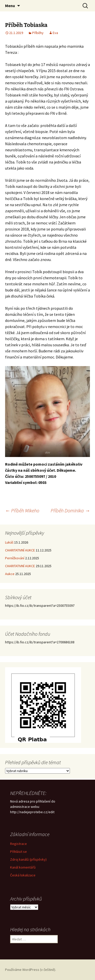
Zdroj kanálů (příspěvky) (28, 859)
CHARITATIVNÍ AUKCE (20, 550)
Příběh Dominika (70, 510)
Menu (10, 6)
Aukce (10, 574)
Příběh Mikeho (22, 510)
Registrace (18, 844)
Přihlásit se (18, 852)
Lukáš (9, 542)
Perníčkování (15, 558)
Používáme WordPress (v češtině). (31, 970)
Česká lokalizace (23, 875)
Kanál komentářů (23, 867)
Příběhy (38, 33)
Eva (55, 33)
